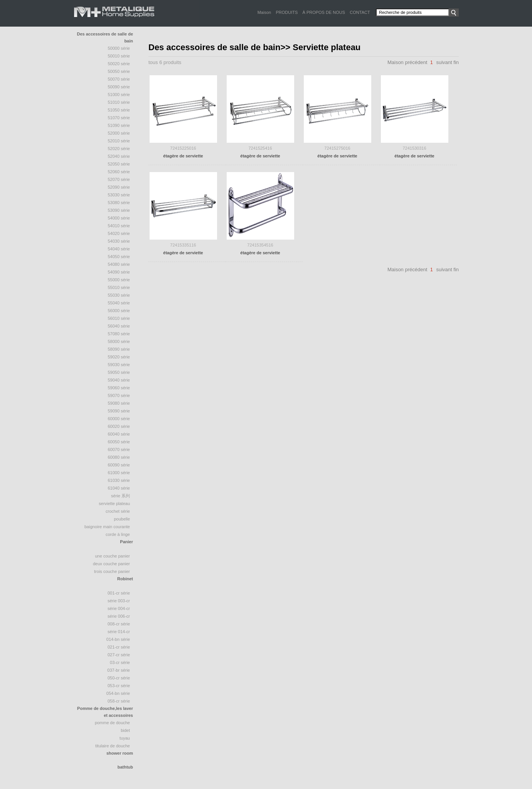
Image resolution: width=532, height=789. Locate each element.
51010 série (119, 102)
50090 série (119, 87)
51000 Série (119, 95)
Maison (264, 12)
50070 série (119, 79)
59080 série (119, 403)
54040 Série (119, 249)
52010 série (119, 141)
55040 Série (119, 303)
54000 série (119, 218)
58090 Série (119, 349)
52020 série (119, 149)
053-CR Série (119, 686)
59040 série (119, 380)
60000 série (119, 419)
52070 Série (119, 179)
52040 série (119, 156)
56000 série (119, 311)
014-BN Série (118, 639)
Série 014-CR (119, 632)
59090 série (119, 411)
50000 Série (119, 48)
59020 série (119, 357)
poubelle (122, 519)
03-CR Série (120, 662)
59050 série (119, 372)
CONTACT (360, 12)
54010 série (119, 226)
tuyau (125, 738)
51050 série (119, 110)
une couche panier (112, 556)
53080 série (119, 203)
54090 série (119, 272)
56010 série (119, 318)
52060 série (119, 172)
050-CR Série (119, 678)
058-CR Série (119, 701)
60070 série (119, 449)
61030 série (119, 480)
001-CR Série (119, 593)
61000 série (119, 473)
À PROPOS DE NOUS (324, 12)
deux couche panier (111, 564)
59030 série (119, 365)
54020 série (119, 233)
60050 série (119, 442)
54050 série (119, 257)
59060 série (119, 388)
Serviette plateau (114, 503)
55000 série (119, 280)
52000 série (119, 133)
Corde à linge (118, 534)
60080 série (119, 457)
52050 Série (119, 164)
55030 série (119, 295)
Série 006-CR (119, 616)
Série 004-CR (119, 608)
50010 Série (119, 56)
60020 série (119, 426)
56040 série (119, 326)
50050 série (119, 71)
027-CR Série (119, 655)
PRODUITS (287, 12)
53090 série (119, 210)
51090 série (119, 125)
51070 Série (119, 118)
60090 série (119, 465)
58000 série (119, 341)
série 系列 (120, 496)
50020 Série (119, 64)
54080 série (119, 264)
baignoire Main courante (107, 527)
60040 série (119, 434)
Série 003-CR (119, 601)
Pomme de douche (112, 723)
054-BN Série (118, 693)
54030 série (119, 241)
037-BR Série (119, 670)
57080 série (119, 334)
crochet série (118, 511)
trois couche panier (112, 571)
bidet (125, 730)
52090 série (119, 187)
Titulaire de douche (113, 746)
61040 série (119, 488)
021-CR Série (119, 647)
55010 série (119, 287)
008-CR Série (119, 624)
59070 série (119, 395)
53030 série (119, 195)
